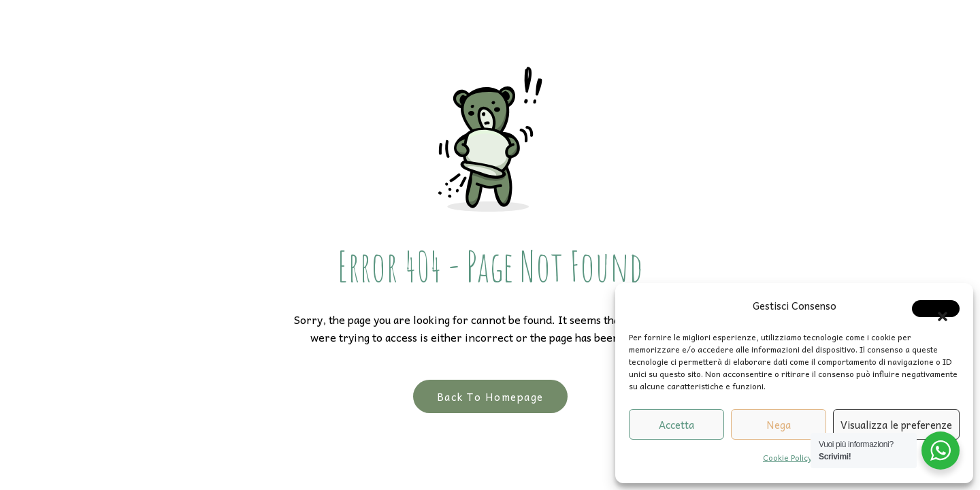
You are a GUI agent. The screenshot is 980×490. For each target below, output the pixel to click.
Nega (779, 425)
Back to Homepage (490, 396)
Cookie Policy (787, 457)
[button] (936, 309)
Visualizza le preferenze (896, 425)
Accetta (676, 425)
